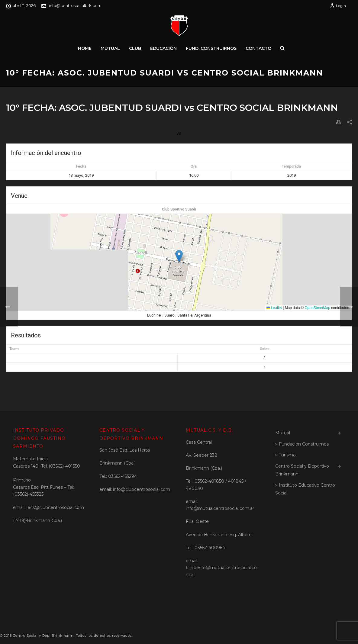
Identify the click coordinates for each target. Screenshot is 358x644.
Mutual (110, 48)
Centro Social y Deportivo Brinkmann (302, 470)
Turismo (285, 455)
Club (135, 48)
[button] (179, 256)
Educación (163, 48)
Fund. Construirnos (211, 48)
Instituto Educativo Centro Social (305, 489)
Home (85, 48)
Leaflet (274, 308)
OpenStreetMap (317, 308)
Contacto (258, 48)
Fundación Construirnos (302, 444)
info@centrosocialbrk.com (75, 5)
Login (338, 6)
